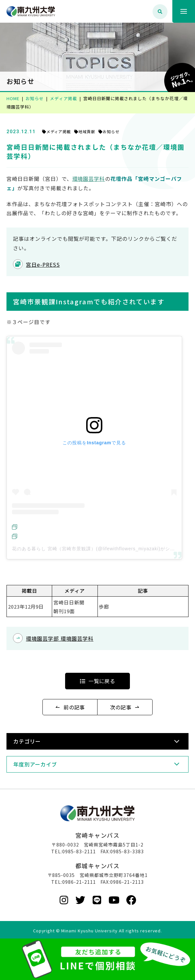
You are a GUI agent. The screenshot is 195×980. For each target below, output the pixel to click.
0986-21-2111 (79, 882)
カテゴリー (27, 741)
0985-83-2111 (79, 851)
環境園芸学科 (89, 179)
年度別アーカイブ (35, 764)
